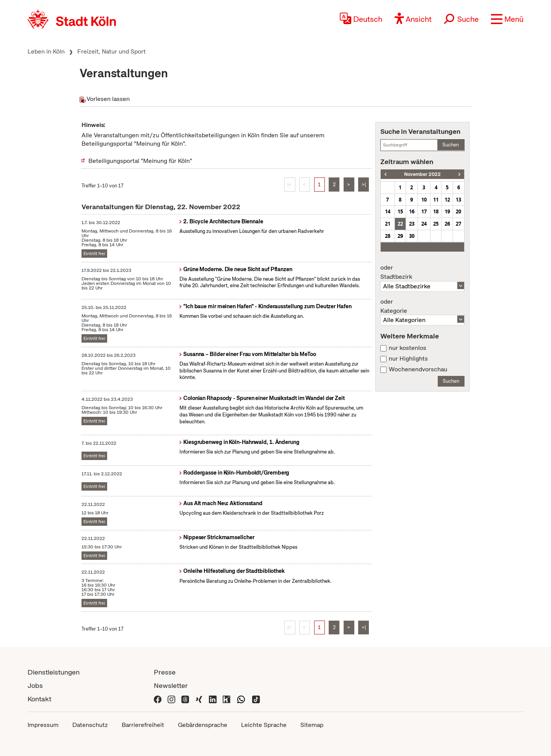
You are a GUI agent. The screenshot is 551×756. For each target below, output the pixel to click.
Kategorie (422, 306)
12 (447, 200)
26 (447, 224)
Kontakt (39, 699)
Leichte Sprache (264, 725)
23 (412, 224)
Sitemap (312, 725)
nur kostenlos (408, 348)
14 (388, 211)
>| (364, 185)
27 (458, 224)
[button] (507, 19)
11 (436, 200)
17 (424, 211)
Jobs (35, 685)
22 (400, 224)
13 (458, 200)
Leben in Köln (46, 51)
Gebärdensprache (203, 725)
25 (436, 224)
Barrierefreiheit (143, 725)
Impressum (43, 725)
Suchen (451, 145)
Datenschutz (90, 725)
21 (388, 224)
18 (436, 211)
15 (400, 211)
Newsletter (171, 685)
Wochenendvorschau (418, 369)
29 (400, 236)
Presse (165, 672)
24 (424, 224)
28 (388, 236)
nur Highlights (408, 359)
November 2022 (422, 174)
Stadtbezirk (422, 272)
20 (458, 211)
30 (412, 236)
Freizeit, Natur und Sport (112, 51)
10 (424, 200)
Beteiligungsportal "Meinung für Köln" (140, 161)
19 (447, 211)
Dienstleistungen (54, 672)
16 (412, 211)
